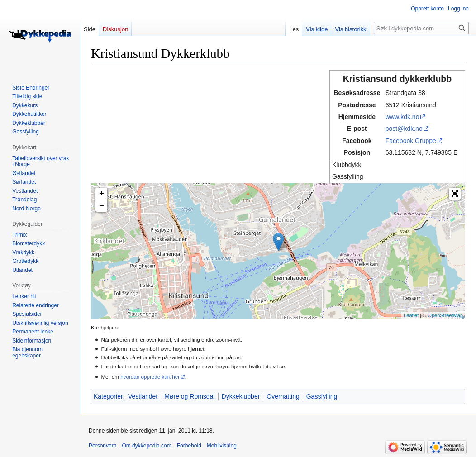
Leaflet (411, 315)
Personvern (102, 446)
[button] (455, 194)
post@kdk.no (404, 129)
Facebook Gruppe (411, 141)
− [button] (102, 206)
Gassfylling (322, 396)
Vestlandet (143, 396)
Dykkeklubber (241, 396)
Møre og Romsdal (189, 396)
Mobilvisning (222, 446)
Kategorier (108, 396)
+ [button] (102, 194)
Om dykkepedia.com (146, 446)
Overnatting (283, 396)
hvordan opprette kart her (150, 377)
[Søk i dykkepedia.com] (421, 28)
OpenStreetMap (445, 315)
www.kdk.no (402, 117)
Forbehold (189, 446)
